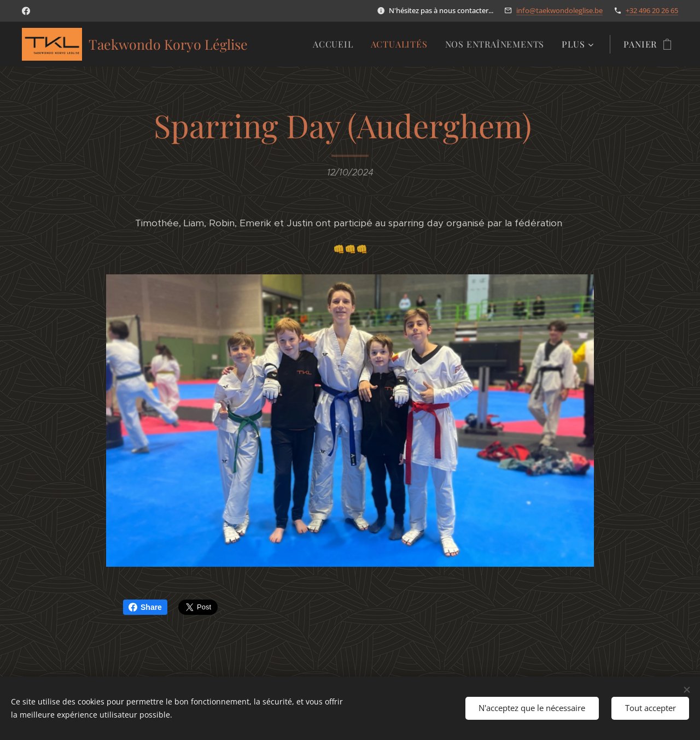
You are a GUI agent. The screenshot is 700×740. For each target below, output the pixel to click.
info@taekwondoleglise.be (559, 10)
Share (145, 607)
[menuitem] (336, 44)
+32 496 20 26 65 (652, 10)
